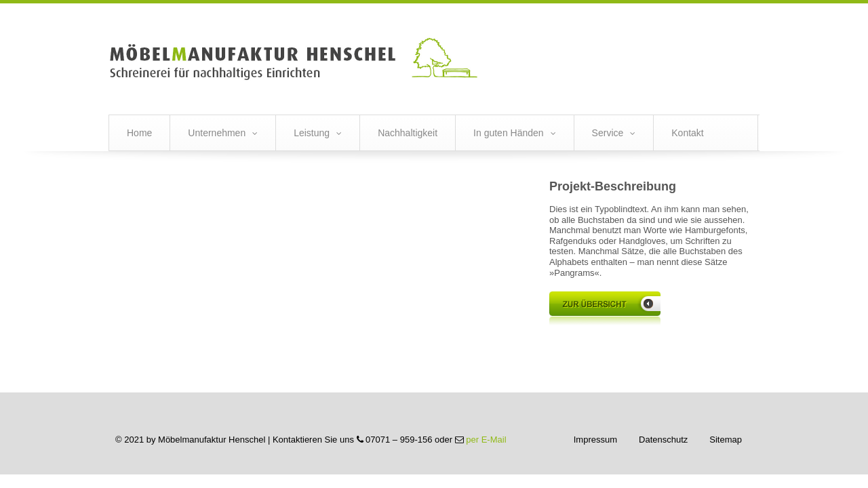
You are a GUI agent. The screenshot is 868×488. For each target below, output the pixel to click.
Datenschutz (663, 440)
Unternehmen (217, 133)
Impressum (595, 440)
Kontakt (687, 133)
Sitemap (726, 440)
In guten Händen (509, 133)
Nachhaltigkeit (408, 133)
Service (608, 133)
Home (139, 133)
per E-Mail (486, 440)
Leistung (312, 133)
